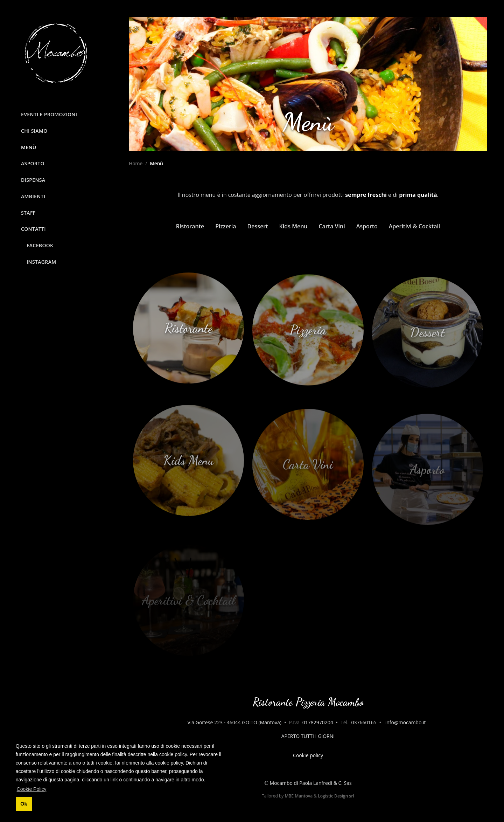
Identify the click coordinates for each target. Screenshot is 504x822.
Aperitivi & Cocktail (415, 226)
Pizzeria (226, 226)
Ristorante (190, 226)
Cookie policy (308, 755)
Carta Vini (332, 226)
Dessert (258, 226)
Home (136, 163)
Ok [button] (24, 804)
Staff (28, 213)
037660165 (364, 722)
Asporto (33, 163)
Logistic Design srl (336, 796)
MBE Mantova (299, 796)
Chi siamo (34, 131)
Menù (29, 147)
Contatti (33, 229)
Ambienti (33, 196)
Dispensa (33, 180)
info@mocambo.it (406, 722)
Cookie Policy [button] (32, 789)
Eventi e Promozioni (49, 114)
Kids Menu (293, 226)
